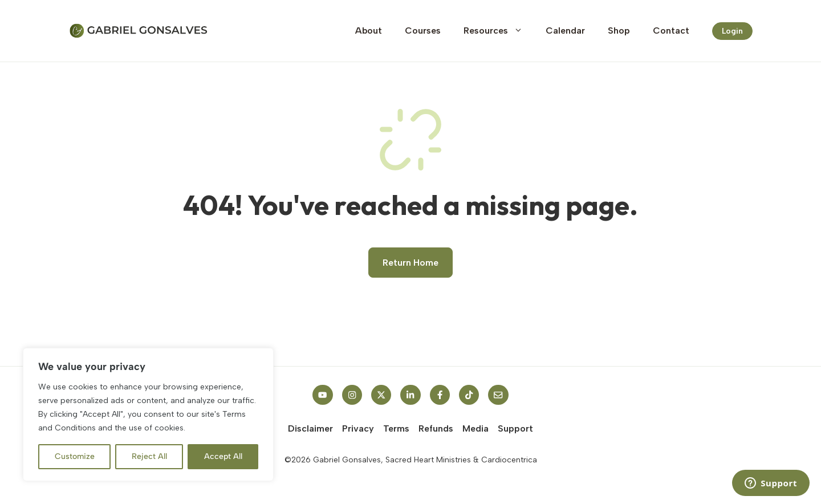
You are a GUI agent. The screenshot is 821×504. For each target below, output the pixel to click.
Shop (619, 31)
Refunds (436, 428)
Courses (423, 31)
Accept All (223, 456)
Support (515, 428)
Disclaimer (310, 428)
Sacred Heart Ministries (428, 460)
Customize (75, 456)
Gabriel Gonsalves (347, 460)
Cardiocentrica (509, 460)
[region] (148, 414)
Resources (499, 31)
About (369, 31)
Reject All (149, 456)
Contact (671, 31)
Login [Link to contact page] (732, 31)
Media (475, 428)
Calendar (565, 31)
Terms (396, 428)
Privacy (358, 428)
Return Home (410, 263)
